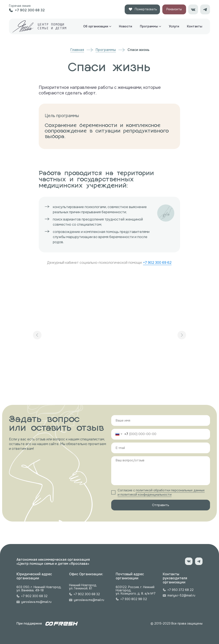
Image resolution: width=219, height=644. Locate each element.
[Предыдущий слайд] (37, 335)
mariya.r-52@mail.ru (181, 595)
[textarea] (161, 471)
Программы (106, 50)
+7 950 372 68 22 (181, 590)
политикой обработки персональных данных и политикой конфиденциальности (161, 492)
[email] (161, 448)
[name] (161, 420)
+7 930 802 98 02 (134, 599)
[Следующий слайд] (182, 335)
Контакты (195, 26)
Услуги (174, 26)
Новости (126, 26)
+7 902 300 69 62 (157, 263)
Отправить (161, 505)
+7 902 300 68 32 (34, 596)
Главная (77, 50)
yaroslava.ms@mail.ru (36, 602)
